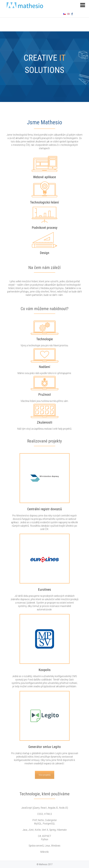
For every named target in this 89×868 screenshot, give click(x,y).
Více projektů (45, 775)
